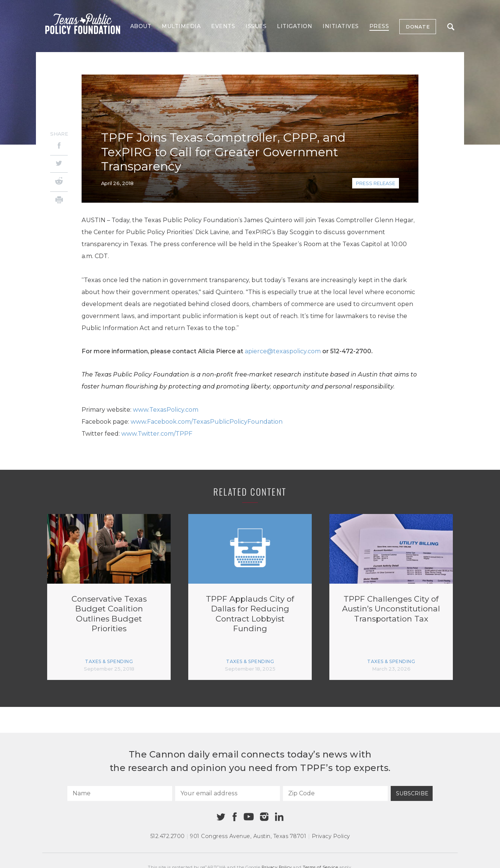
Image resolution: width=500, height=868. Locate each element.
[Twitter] (59, 164)
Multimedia (181, 26)
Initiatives (341, 26)
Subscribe (412, 793)
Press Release (376, 183)
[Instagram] (264, 817)
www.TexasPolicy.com (166, 410)
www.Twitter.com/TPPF (157, 434)
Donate (418, 27)
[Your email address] (228, 793)
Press (379, 26)
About (141, 26)
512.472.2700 (168, 836)
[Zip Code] (335, 793)
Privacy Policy (331, 836)
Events (223, 26)
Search (451, 27)
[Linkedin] (279, 817)
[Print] (59, 201)
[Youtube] (249, 817)
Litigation (295, 26)
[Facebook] (59, 147)
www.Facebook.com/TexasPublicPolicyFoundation (207, 422)
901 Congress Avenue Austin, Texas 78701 (248, 836)
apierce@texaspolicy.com (283, 351)
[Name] (120, 793)
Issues (256, 26)
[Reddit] (59, 182)
